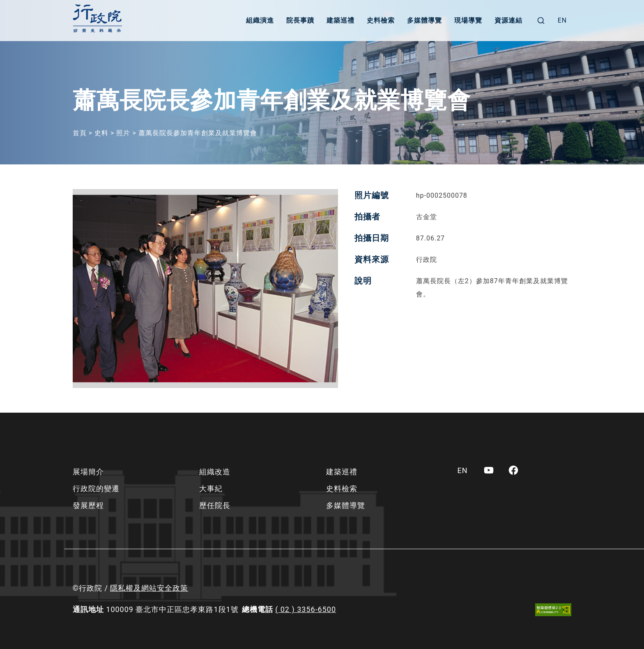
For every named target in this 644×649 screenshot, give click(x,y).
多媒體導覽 (424, 20)
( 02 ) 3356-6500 (306, 609)
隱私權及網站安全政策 (149, 588)
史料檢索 (381, 20)
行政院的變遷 (96, 488)
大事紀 (211, 488)
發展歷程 (88, 505)
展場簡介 (88, 472)
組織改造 (215, 472)
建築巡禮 (340, 20)
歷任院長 (215, 505)
